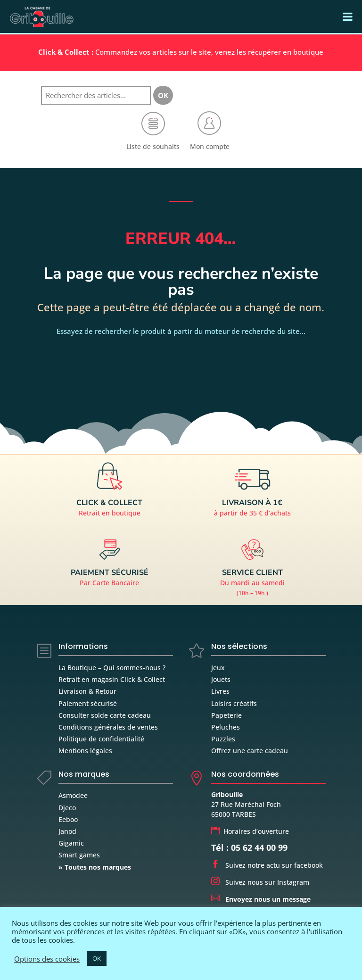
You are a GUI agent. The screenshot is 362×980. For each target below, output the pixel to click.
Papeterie (226, 715)
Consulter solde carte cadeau (105, 715)
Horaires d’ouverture (250, 831)
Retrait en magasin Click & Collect (112, 679)
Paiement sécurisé (88, 703)
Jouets (221, 679)
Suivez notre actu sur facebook (267, 865)
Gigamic (71, 843)
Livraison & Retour (87, 691)
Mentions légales (85, 751)
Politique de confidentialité (101, 739)
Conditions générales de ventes (108, 727)
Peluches (226, 727)
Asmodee (73, 795)
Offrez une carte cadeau (250, 751)
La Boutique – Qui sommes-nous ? (112, 668)
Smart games (79, 855)
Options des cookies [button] (47, 959)
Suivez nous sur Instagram (260, 882)
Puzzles (223, 739)
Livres (220, 691)
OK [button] (97, 958)
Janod (67, 831)
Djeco (67, 808)
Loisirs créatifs (234, 703)
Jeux (218, 668)
